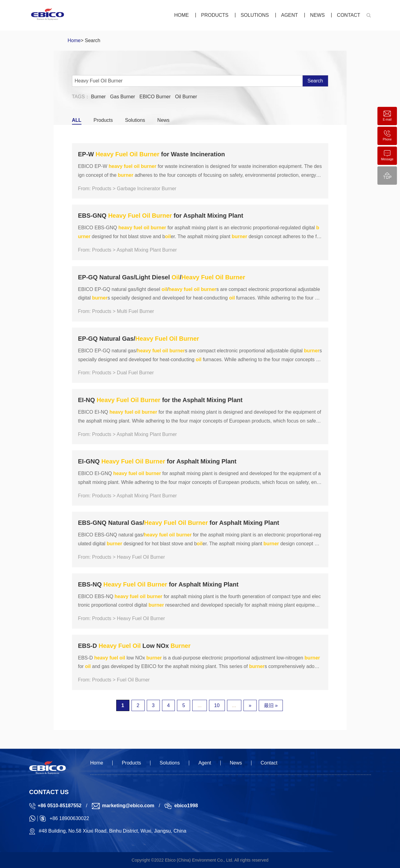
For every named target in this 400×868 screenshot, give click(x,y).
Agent (289, 15)
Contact (348, 15)
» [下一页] (250, 705)
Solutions (255, 15)
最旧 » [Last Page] (271, 705)
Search (315, 81)
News (317, 15)
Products (215, 15)
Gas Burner (123, 97)
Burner (98, 97)
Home (182, 15)
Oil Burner (186, 97)
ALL (77, 120)
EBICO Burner (155, 97)
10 (217, 705)
